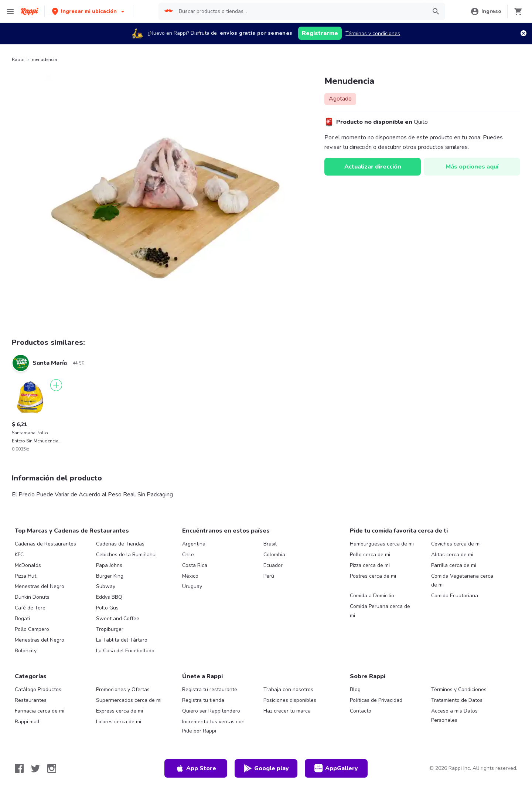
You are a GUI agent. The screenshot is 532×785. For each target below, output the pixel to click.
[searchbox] (300, 11)
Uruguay (192, 586)
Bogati (22, 619)
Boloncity (26, 651)
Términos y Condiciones (459, 689)
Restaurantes (31, 700)
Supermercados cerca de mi (129, 700)
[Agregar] (56, 385)
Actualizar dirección (373, 167)
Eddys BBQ (109, 597)
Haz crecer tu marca (287, 711)
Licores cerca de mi (119, 722)
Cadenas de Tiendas (120, 544)
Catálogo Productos (38, 689)
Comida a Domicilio (372, 596)
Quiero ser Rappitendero (211, 711)
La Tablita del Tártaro (122, 640)
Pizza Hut (25, 576)
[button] (89, 11)
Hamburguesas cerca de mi (382, 544)
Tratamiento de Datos (457, 700)
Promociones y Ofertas (123, 689)
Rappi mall (27, 722)
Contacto (361, 711)
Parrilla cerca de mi (454, 565)
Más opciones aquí (472, 167)
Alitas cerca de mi (452, 555)
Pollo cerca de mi (370, 555)
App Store (196, 768)
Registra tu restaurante (210, 689)
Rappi (18, 60)
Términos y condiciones (373, 33)
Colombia (274, 555)
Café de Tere (30, 608)
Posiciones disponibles (290, 700)
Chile (188, 555)
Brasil (270, 544)
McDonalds (28, 565)
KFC (19, 555)
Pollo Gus (107, 608)
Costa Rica (195, 565)
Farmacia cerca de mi (40, 711)
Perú (269, 576)
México (190, 576)
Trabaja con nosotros (288, 689)
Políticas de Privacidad (376, 700)
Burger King (110, 576)
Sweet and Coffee (118, 619)
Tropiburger (110, 629)
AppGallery (336, 768)
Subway (106, 586)
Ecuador (273, 565)
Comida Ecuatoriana (455, 596)
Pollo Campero (32, 629)
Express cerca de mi (120, 711)
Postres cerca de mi (373, 576)
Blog (355, 689)
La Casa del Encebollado (125, 651)
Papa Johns (109, 565)
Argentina (194, 544)
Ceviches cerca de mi (456, 544)
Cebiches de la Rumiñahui (126, 555)
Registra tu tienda (203, 700)
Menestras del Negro (40, 586)
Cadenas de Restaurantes (45, 544)
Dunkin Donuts (32, 597)
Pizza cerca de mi (370, 565)
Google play (266, 768)
